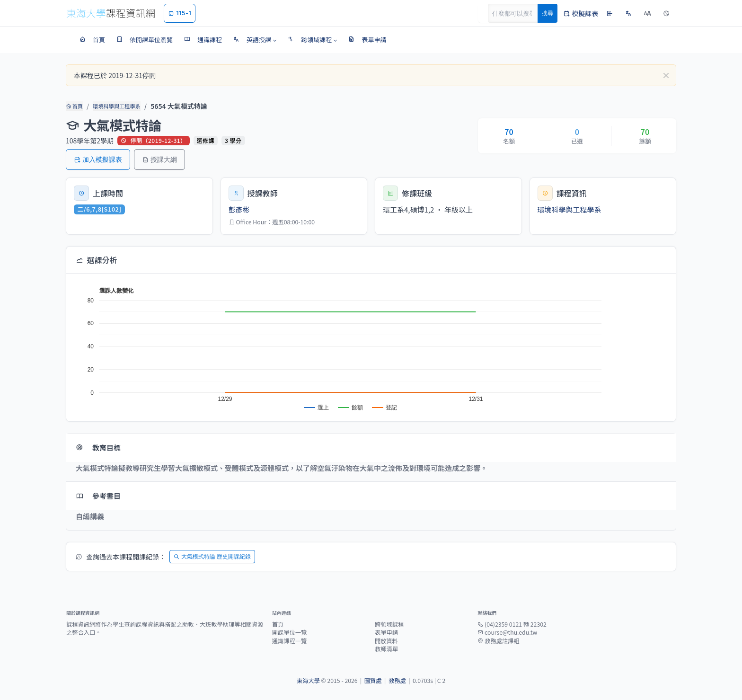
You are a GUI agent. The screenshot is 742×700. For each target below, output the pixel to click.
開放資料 (386, 641)
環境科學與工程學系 (116, 106)
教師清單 (386, 649)
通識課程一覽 (290, 641)
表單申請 (386, 632)
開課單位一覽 (290, 632)
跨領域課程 (389, 624)
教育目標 (98, 447)
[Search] (518, 13)
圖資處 (373, 681)
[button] (255, 40)
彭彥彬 (239, 209)
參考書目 (98, 496)
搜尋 (548, 13)
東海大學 (308, 681)
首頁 (74, 106)
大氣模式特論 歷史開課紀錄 (212, 556)
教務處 (397, 681)
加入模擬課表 (98, 159)
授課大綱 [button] (159, 159)
